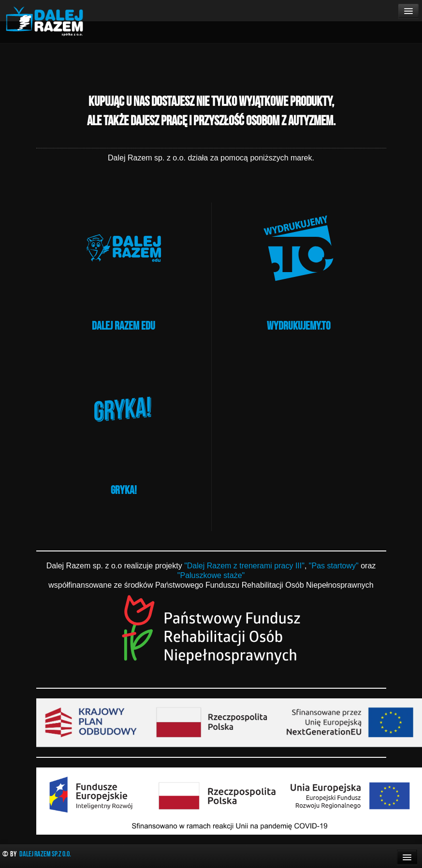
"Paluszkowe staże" (211, 575)
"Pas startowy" (334, 566)
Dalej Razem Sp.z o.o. (45, 854)
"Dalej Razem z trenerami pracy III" (244, 566)
